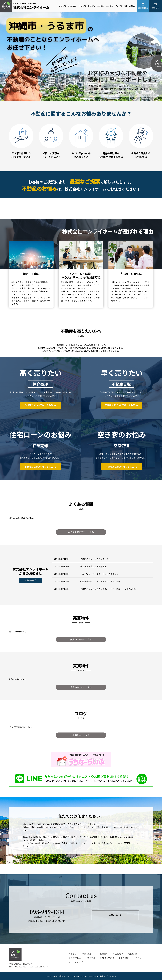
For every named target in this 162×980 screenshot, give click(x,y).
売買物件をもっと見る (81, 639)
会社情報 (109, 6)
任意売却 (82, 6)
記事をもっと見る (81, 735)
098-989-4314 (125, 6)
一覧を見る (31, 580)
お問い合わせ (115, 915)
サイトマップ (76, 962)
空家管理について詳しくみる (121, 467)
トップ (73, 954)
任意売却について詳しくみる (40, 467)
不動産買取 (72, 6)
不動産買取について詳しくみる (122, 405)
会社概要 (124, 958)
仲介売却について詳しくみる (40, 405)
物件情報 (100, 6)
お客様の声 (75, 958)
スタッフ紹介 (107, 958)
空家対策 (91, 6)
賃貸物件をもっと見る (81, 687)
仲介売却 (62, 6)
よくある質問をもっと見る (81, 532)
